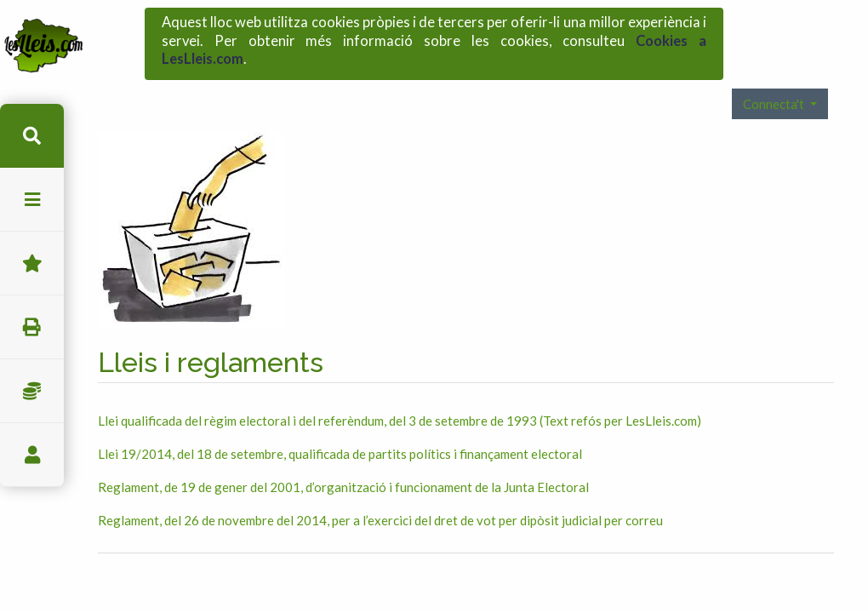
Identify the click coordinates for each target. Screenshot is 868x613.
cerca (32, 136)
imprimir (32, 327)
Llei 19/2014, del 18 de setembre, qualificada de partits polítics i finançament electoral (340, 429)
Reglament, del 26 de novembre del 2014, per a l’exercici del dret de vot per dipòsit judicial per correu (380, 496)
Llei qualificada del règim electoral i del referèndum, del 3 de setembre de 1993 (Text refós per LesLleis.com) (400, 396)
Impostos (32, 391)
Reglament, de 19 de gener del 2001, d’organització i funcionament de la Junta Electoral (343, 462)
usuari (32, 455)
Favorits (32, 264)
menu (32, 200)
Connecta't (775, 78)
